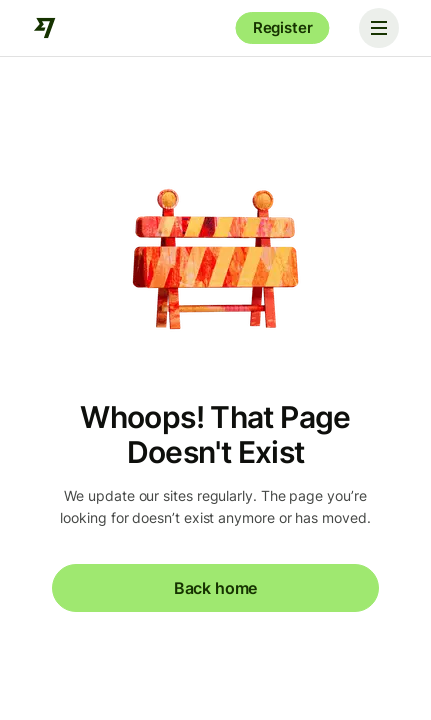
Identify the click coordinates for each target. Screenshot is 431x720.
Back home (215, 588)
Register (283, 27)
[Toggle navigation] (379, 28)
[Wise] (45, 28)
